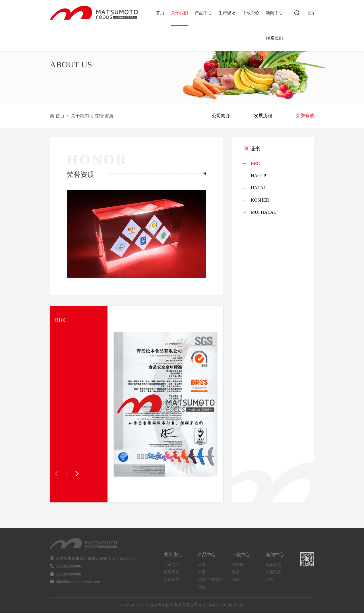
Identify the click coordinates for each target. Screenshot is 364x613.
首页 (160, 13)
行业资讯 (274, 572)
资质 (236, 572)
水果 (202, 572)
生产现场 (227, 13)
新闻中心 (274, 13)
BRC (255, 163)
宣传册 (238, 565)
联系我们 (274, 38)
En (311, 13)
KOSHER (260, 200)
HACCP (258, 176)
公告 (270, 580)
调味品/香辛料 (210, 580)
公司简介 (221, 116)
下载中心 (251, 13)
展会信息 (274, 565)
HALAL (258, 188)
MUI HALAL (263, 212)
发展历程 (263, 116)
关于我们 (179, 13)
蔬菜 (202, 565)
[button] (73, 474)
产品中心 (203, 13)
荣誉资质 (104, 116)
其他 (202, 587)
